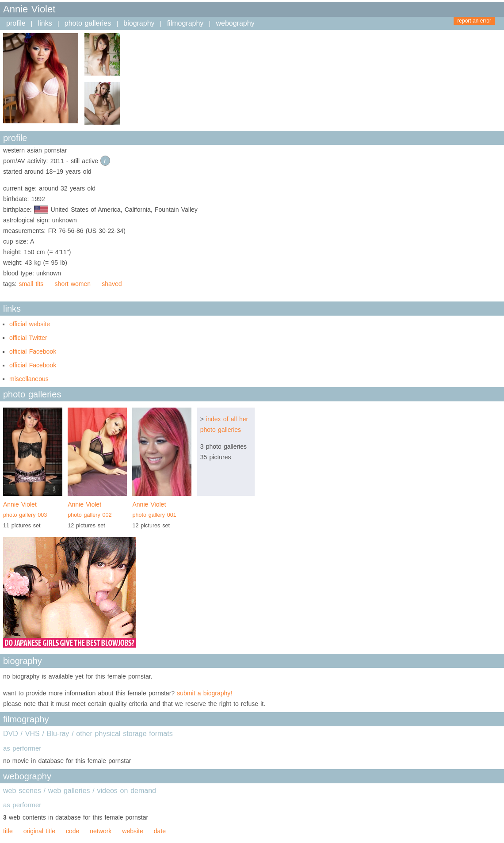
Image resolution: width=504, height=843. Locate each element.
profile (16, 23)
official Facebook (33, 351)
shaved (112, 284)
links (45, 23)
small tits (31, 284)
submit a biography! (204, 693)
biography (139, 23)
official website (30, 324)
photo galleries (88, 23)
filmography (185, 23)
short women (73, 284)
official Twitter (28, 338)
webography (235, 23)
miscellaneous (29, 379)
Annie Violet (33, 511)
